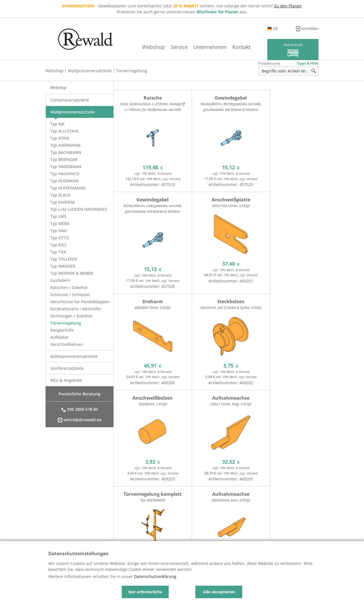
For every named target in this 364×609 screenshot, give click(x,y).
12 (133, 502)
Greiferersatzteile (67, 368)
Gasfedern (60, 280)
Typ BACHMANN (66, 152)
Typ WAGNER (63, 266)
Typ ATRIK (60, 138)
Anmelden (309, 29)
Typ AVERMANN (65, 145)
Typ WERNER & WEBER (72, 273)
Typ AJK (57, 124)
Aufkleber (60, 337)
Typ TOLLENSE (64, 259)
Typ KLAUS (60, 195)
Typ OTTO (60, 238)
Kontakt (233, 47)
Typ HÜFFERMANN (68, 188)
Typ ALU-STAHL (65, 131)
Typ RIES (58, 245)
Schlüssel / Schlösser (70, 295)
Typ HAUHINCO (65, 174)
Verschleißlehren (67, 344)
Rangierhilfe (62, 330)
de (283, 29)
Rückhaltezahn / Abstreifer (76, 309)
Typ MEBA (60, 223)
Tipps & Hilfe (308, 63)
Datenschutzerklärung (155, 576)
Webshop (146, 47)
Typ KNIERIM (63, 202)
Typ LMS (58, 216)
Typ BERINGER (64, 159)
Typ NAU (59, 231)
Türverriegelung (132, 71)
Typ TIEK (58, 252)
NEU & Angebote (66, 380)
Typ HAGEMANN (66, 167)
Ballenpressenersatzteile (74, 356)
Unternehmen (202, 47)
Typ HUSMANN (65, 181)
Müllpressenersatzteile (90, 71)
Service (171, 47)
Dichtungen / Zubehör (71, 316)
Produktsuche (269, 63)
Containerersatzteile (70, 100)
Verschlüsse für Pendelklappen (80, 302)
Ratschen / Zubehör (69, 287)
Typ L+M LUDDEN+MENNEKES (79, 209)
